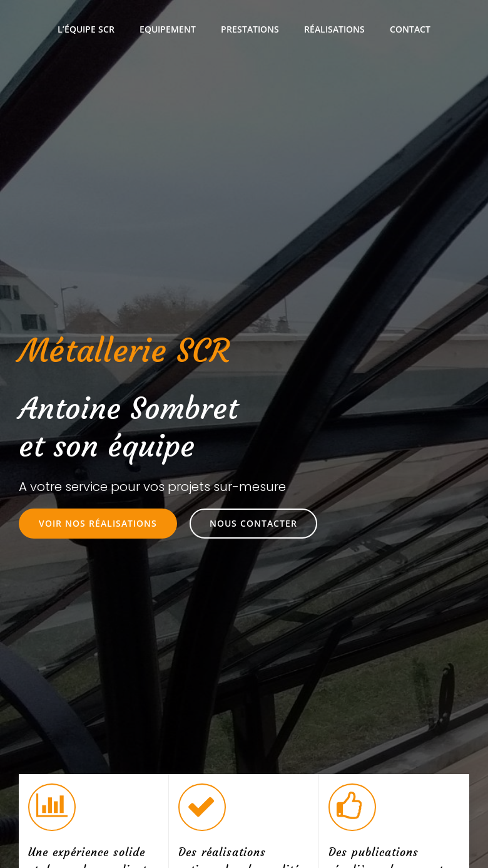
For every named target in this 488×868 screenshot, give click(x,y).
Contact (410, 29)
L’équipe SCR (86, 29)
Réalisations (334, 29)
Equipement (168, 29)
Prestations (250, 29)
